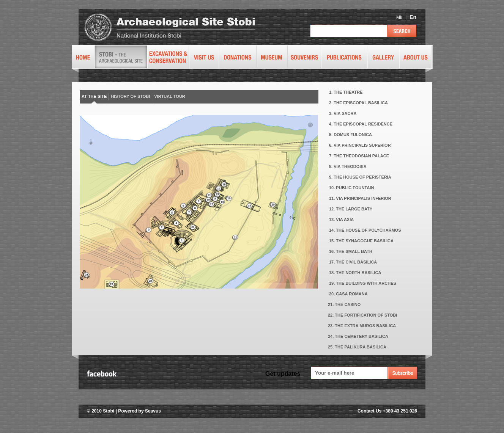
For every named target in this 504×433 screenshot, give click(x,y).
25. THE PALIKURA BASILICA (357, 347)
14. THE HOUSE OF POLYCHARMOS (365, 230)
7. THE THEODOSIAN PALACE (359, 156)
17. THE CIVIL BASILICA (353, 262)
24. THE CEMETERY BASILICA (358, 336)
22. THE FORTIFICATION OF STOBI (362, 315)
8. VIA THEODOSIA (348, 166)
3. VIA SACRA (343, 113)
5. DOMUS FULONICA (350, 135)
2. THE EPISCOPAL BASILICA (358, 103)
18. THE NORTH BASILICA (355, 273)
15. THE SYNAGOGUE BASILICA (361, 241)
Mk (399, 17)
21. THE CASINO (344, 304)
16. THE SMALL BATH (351, 251)
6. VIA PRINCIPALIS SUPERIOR (360, 145)
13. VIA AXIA (341, 220)
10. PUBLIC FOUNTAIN (351, 188)
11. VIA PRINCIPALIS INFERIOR (360, 198)
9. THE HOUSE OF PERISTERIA (360, 177)
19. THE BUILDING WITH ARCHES (363, 283)
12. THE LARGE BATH (351, 209)
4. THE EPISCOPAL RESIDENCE (361, 124)
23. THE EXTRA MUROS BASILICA (362, 326)
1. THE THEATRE (346, 92)
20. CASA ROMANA (348, 294)
